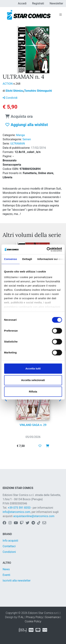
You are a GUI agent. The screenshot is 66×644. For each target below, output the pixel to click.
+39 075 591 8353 (19, 508)
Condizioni (9, 552)
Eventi (6, 575)
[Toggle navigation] (61, 15)
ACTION (8, 84)
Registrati (38, 3)
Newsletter (56, 3)
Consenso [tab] (10, 259)
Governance (52, 617)
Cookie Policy (33, 621)
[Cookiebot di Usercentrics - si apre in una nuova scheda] (47, 249)
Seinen (27, 139)
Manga (21, 135)
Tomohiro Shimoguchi (38, 91)
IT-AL (21, 617)
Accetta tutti (33, 368)
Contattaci (9, 546)
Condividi (10, 98)
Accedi (22, 3)
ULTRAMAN (18, 144)
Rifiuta (33, 392)
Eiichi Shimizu (15, 91)
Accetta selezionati (33, 380)
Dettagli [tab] (27, 259)
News (6, 569)
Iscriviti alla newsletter (17, 581)
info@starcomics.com (16, 512)
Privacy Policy (34, 617)
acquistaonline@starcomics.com (34, 516)
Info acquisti (10, 541)
